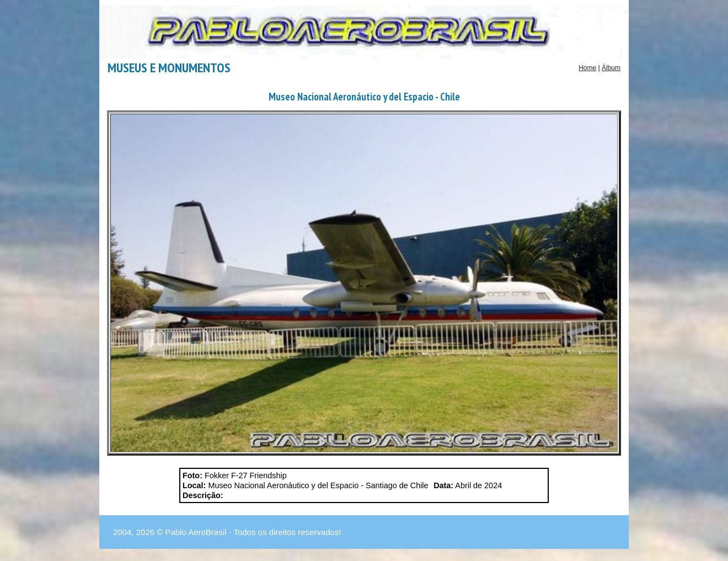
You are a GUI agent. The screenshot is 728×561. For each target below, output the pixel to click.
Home (587, 68)
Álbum (611, 68)
